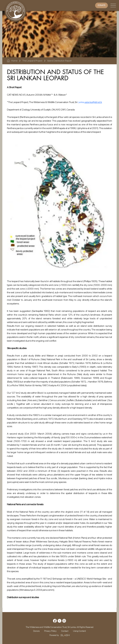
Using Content (79, 631)
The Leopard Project (32, 61)
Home (14, 61)
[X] (59, 621)
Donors (36, 631)
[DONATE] (101, 5)
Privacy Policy (50, 631)
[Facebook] (55, 621)
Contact (65, 631)
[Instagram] (64, 621)
